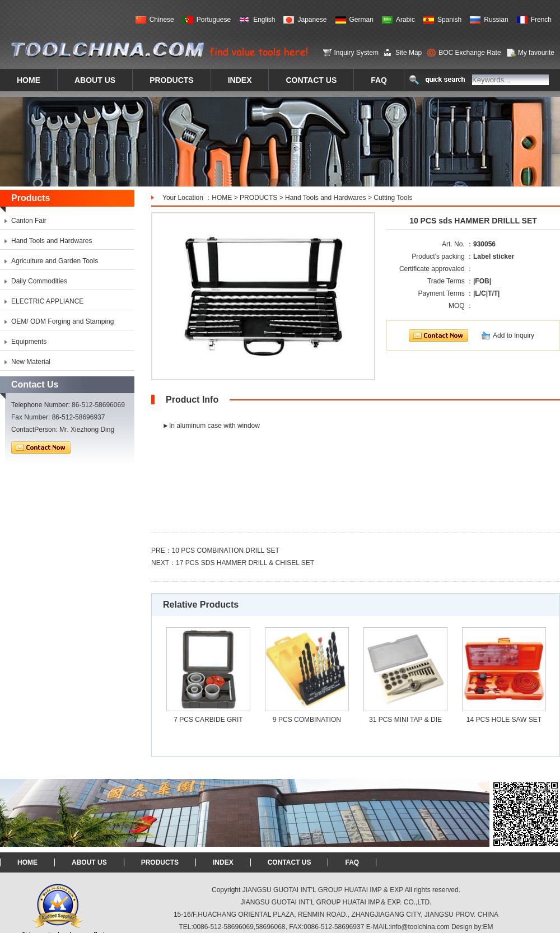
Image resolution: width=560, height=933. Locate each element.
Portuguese (214, 20)
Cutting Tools (393, 198)
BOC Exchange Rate (470, 53)
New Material (31, 362)
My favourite (536, 53)
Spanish (449, 20)
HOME (222, 198)
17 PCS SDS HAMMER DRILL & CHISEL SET (245, 563)
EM (488, 927)
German (361, 20)
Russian (496, 20)
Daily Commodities (39, 281)
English (264, 20)
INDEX (223, 862)
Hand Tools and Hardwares (326, 198)
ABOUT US (89, 862)
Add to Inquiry (514, 335)
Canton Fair (29, 221)
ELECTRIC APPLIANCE (47, 301)
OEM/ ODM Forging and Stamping (62, 321)
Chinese (162, 20)
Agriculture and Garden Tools (55, 261)
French (541, 20)
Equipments (29, 342)
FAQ (352, 862)
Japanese (312, 20)
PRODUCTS (258, 198)
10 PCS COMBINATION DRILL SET (226, 551)
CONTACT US (290, 862)
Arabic (405, 20)
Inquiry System (356, 53)
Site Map (409, 53)
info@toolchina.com (420, 927)
